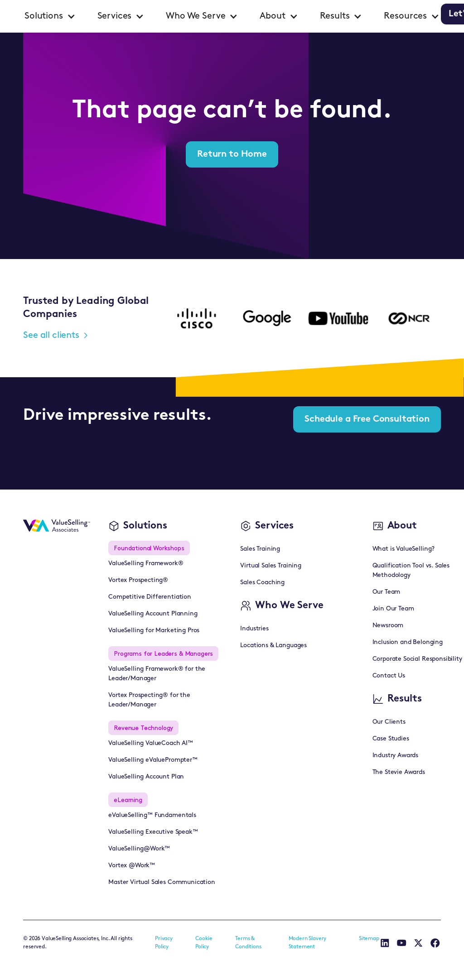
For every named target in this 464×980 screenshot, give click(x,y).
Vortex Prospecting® (138, 580)
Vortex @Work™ (132, 866)
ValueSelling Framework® (146, 564)
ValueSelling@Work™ (139, 849)
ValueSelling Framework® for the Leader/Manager (157, 674)
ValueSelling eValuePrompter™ (153, 760)
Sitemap (369, 939)
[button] (50, 16)
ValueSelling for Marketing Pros (154, 631)
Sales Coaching (262, 583)
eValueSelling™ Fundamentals (152, 815)
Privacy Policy (164, 943)
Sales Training (260, 549)
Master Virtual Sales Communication (162, 882)
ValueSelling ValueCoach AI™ (151, 743)
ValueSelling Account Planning (153, 614)
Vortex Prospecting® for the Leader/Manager (149, 700)
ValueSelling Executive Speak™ (153, 832)
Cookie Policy (204, 943)
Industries (254, 629)
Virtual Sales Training (271, 566)
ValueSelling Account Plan (146, 777)
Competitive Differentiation (150, 597)
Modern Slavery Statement (308, 943)
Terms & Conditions (248, 943)
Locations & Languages (273, 646)
